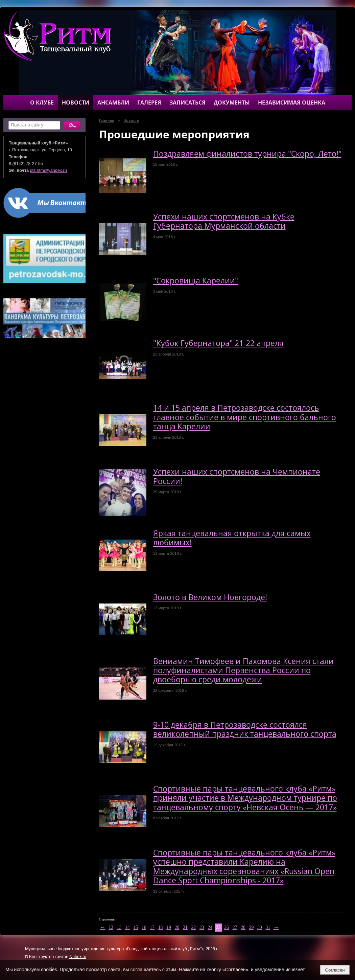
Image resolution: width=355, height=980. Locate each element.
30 (260, 927)
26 (227, 927)
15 (136, 927)
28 (243, 927)
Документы (232, 102)
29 (252, 927)
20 (177, 927)
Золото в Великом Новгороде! (210, 597)
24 (210, 927)
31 (268, 927)
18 (161, 927)
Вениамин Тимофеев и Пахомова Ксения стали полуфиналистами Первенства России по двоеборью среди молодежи (243, 670)
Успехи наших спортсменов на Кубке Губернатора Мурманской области (224, 221)
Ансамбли (113, 102)
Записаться (187, 102)
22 (193, 927)
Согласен (335, 970)
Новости (76, 102)
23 (202, 927)
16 (144, 927)
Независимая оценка (292, 102)
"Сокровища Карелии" (196, 281)
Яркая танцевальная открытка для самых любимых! (232, 538)
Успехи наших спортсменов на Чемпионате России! (237, 476)
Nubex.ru (78, 956)
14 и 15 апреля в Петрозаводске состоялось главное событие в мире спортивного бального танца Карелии (245, 417)
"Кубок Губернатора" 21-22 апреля (218, 343)
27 (235, 927)
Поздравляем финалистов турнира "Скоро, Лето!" (247, 154)
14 (127, 927)
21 (185, 927)
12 (111, 927)
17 (152, 927)
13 (119, 927)
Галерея (149, 102)
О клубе (42, 102)
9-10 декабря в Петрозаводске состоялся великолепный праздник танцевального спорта (245, 729)
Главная (106, 120)
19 (169, 927)
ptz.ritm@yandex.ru (49, 170)
